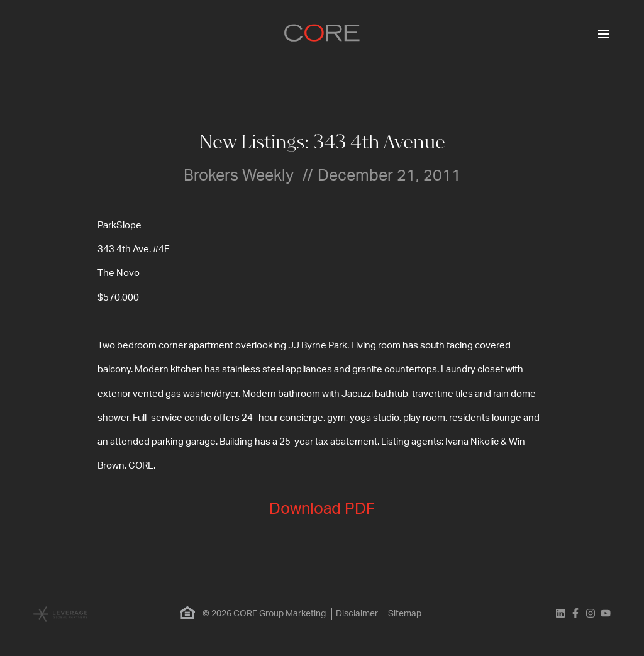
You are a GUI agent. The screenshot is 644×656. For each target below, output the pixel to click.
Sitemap (405, 614)
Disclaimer (357, 614)
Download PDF (322, 509)
